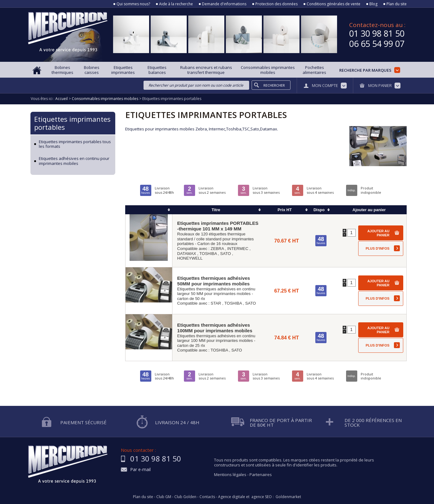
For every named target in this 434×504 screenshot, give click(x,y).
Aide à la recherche (176, 4)
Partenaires (261, 474)
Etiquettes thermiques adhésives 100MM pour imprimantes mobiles (215, 328)
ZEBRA (217, 249)
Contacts (207, 497)
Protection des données (276, 4)
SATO (226, 254)
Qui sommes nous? (133, 4)
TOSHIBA (208, 254)
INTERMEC (238, 249)
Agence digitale (232, 497)
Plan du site (397, 4)
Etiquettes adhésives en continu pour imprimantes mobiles (74, 161)
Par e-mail (140, 470)
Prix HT (285, 210)
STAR (216, 303)
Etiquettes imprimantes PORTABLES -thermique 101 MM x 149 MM (218, 226)
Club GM (164, 497)
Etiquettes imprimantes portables (72, 123)
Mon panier (380, 85)
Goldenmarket (288, 497)
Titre (216, 210)
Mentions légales (230, 474)
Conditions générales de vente (333, 4)
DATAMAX (187, 254)
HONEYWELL (190, 258)
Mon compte (325, 85)
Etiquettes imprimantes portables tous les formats (75, 144)
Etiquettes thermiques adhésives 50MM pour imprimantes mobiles (213, 281)
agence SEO (262, 497)
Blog (373, 4)
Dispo (319, 210)
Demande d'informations (224, 4)
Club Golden (185, 497)
